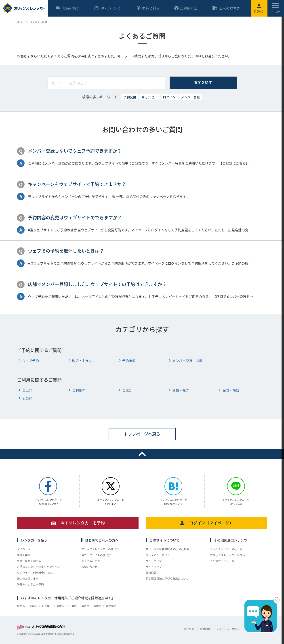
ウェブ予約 (28, 361)
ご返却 (125, 390)
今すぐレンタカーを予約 (78, 523)
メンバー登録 (190, 97)
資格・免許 (178, 390)
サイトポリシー (155, 561)
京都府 (33, 606)
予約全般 (126, 361)
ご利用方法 (186, 8)
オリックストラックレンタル (227, 555)
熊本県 (97, 606)
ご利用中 (76, 390)
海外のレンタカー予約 (30, 584)
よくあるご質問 (91, 561)
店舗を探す (24, 555)
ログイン (169, 97)
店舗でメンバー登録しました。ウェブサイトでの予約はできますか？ (97, 284)
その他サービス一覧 (222, 561)
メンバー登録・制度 (185, 361)
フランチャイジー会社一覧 (226, 549)
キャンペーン (108, 8)
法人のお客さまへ (28, 579)
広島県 (73, 606)
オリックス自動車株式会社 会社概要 (167, 549)
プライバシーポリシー (159, 555)
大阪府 (61, 606)
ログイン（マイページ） (206, 523)
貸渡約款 (151, 573)
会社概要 (189, 629)
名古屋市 (47, 606)
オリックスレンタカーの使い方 (100, 549)
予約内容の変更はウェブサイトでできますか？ (75, 217)
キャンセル (149, 97)
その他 (25, 398)
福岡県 (85, 606)
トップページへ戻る (142, 434)
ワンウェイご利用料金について (36, 573)
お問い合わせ (89, 567)
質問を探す (203, 82)
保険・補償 (228, 390)
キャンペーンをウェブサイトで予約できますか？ (77, 184)
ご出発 (25, 390)
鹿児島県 (111, 606)
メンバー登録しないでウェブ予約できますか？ (75, 151)
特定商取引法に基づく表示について (167, 579)
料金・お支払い (81, 361)
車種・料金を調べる (29, 561)
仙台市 (21, 606)
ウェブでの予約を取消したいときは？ (66, 251)
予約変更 (130, 97)
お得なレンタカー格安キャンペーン (38, 567)
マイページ (24, 549)
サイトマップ (154, 567)
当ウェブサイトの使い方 (96, 555)
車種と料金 (148, 8)
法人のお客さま (228, 8)
